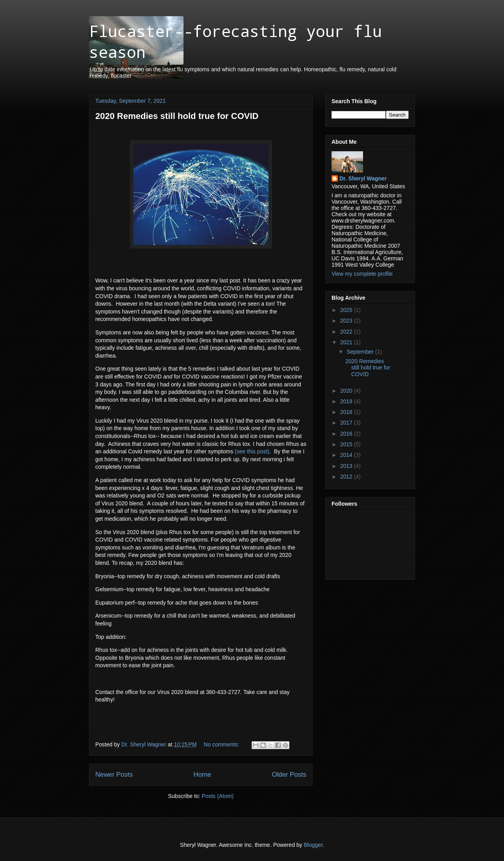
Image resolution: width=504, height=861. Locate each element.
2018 (347, 412)
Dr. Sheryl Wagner (363, 178)
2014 (347, 455)
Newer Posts (114, 775)
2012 (347, 477)
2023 (347, 321)
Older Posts (289, 775)
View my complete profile (362, 274)
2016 (347, 434)
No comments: (222, 744)
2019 (347, 401)
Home (202, 775)
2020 (347, 391)
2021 (347, 342)
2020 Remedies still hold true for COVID (177, 116)
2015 (347, 444)
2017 (347, 423)
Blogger (313, 845)
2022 (347, 332)
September (361, 352)
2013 (347, 466)
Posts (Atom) (218, 796)
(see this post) (252, 451)
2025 (347, 310)
